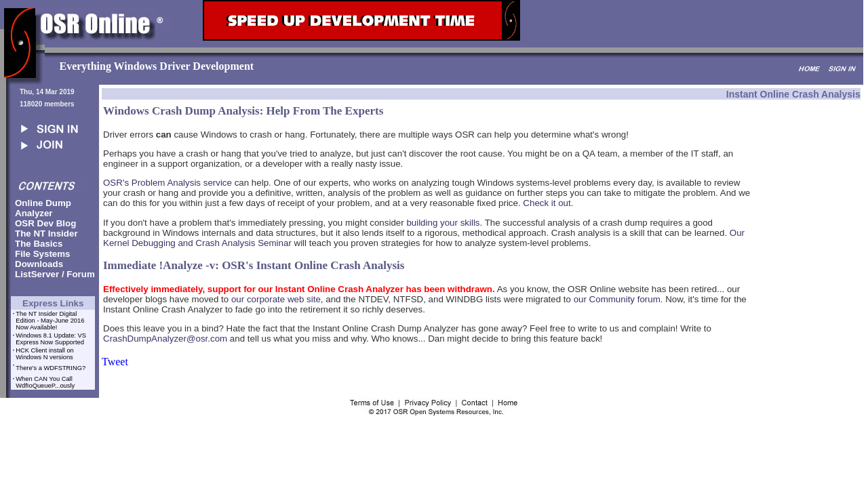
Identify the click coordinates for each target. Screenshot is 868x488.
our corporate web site (276, 299)
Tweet (115, 362)
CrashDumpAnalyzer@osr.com (165, 339)
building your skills (443, 223)
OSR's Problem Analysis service (167, 183)
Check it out (547, 203)
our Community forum (617, 299)
